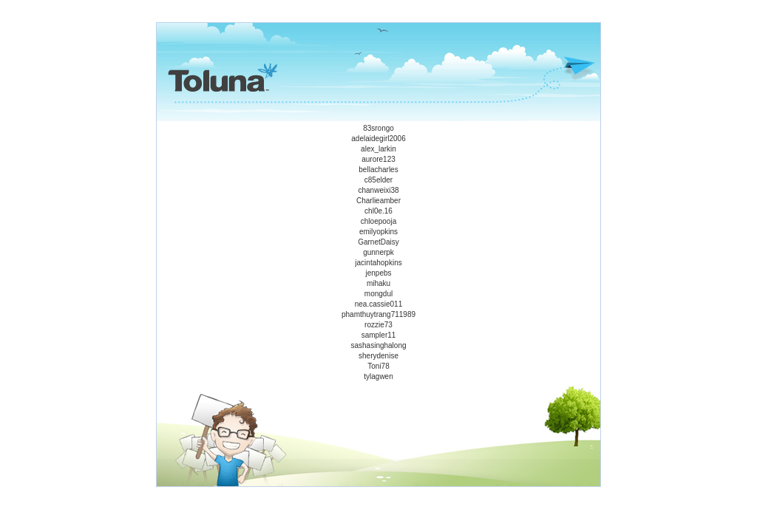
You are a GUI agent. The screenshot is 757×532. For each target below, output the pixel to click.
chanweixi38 (378, 190)
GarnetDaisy (378, 242)
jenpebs (378, 273)
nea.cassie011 (379, 304)
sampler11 (379, 335)
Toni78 (378, 366)
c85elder (378, 180)
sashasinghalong (378, 345)
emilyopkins (378, 232)
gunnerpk (378, 252)
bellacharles (378, 170)
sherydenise (378, 356)
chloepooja (378, 221)
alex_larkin (378, 149)
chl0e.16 (378, 211)
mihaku (378, 283)
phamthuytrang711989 (378, 314)
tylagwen (378, 376)
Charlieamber (378, 201)
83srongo (378, 128)
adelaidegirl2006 (378, 139)
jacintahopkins (378, 263)
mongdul (378, 294)
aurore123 (378, 159)
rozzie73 (378, 325)
